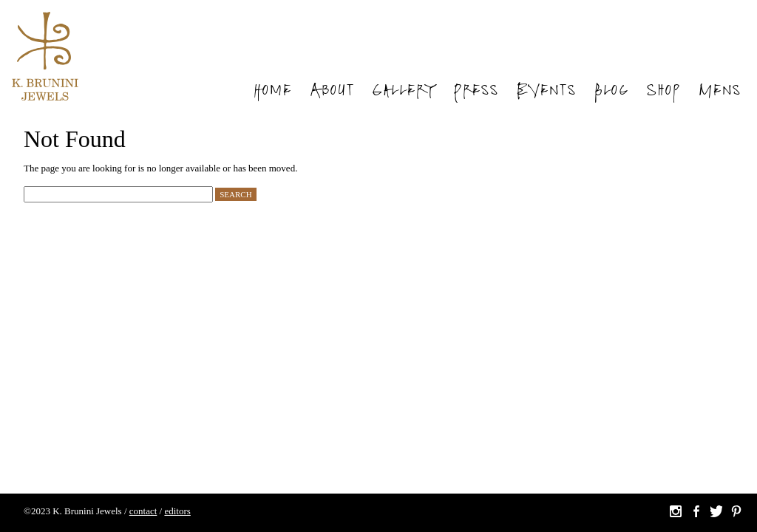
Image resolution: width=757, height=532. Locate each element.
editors (177, 511)
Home (272, 92)
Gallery (404, 92)
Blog (611, 92)
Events (546, 92)
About (332, 92)
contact (143, 511)
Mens (719, 92)
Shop (663, 92)
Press (476, 92)
